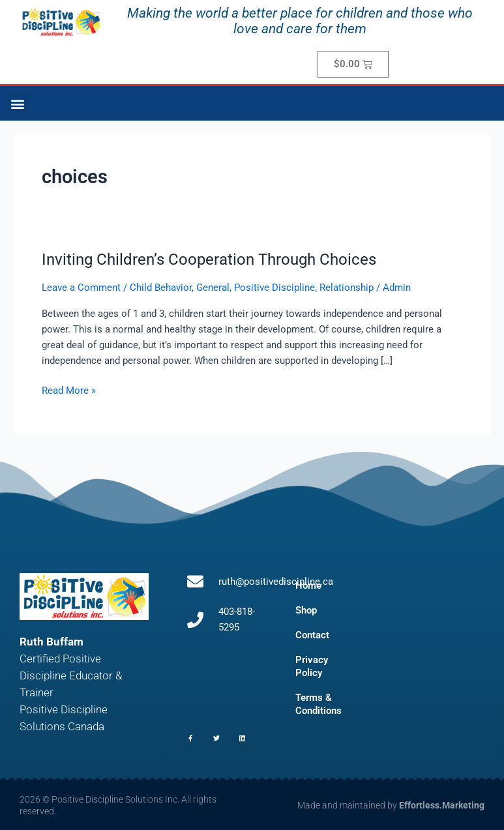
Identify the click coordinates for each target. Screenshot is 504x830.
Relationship (347, 288)
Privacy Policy (312, 666)
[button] (17, 103)
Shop (306, 610)
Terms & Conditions (319, 704)
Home (308, 585)
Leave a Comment (81, 288)
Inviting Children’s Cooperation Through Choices (209, 259)
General (213, 288)
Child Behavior (161, 288)
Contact (312, 635)
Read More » (69, 390)
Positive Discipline (274, 288)
